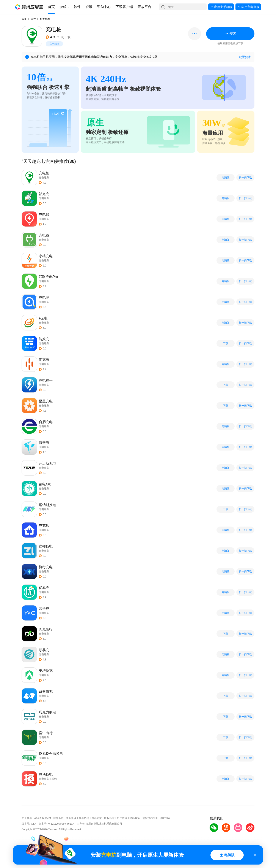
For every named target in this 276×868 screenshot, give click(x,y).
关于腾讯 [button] (27, 818)
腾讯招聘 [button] (84, 818)
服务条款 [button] (58, 818)
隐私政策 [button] (135, 818)
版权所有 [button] (109, 818)
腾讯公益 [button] (97, 818)
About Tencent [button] (43, 818)
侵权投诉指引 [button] (150, 818)
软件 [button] (33, 19)
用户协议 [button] (165, 818)
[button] (29, 7)
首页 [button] (24, 19)
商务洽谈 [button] (71, 818)
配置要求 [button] (245, 57)
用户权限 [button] (122, 818)
